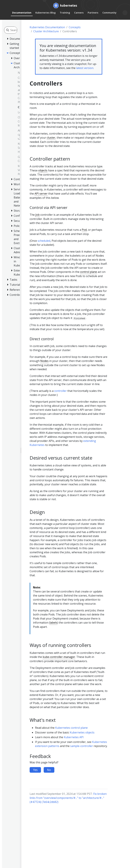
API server (41, 194)
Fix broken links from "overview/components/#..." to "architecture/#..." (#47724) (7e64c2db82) (68, 798)
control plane (89, 272)
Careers (79, 13)
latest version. (85, 68)
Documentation (22, 13)
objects (43, 170)
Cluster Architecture (46, 31)
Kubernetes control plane (71, 728)
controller (60, 391)
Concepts (75, 27)
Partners (93, 13)
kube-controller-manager (59, 657)
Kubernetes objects (82, 732)
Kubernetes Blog (46, 13)
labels (53, 623)
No (49, 770)
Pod (84, 230)
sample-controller (82, 746)
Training (65, 13)
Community (109, 13)
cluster (51, 138)
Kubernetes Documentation (47, 27)
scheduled (44, 241)
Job (37, 215)
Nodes (44, 361)
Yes (35, 770)
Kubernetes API (74, 737)
